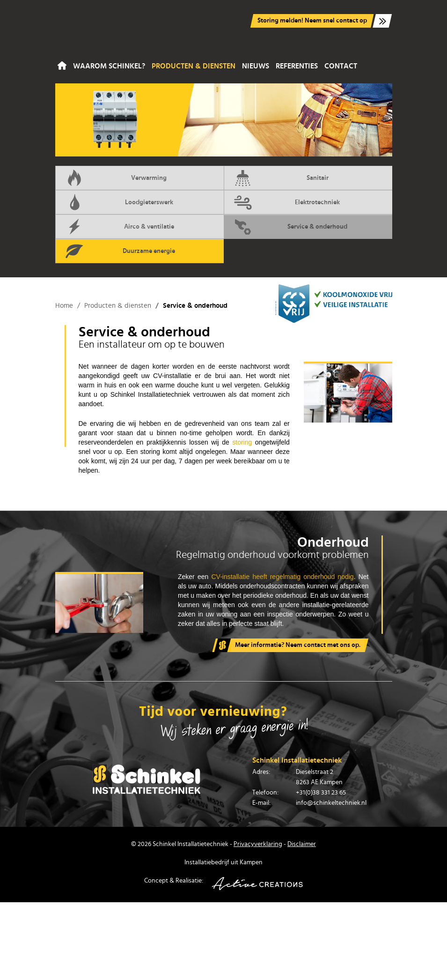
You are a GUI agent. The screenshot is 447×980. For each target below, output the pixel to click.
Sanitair (281, 178)
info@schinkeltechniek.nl (331, 803)
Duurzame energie (120, 251)
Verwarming (116, 178)
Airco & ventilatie (120, 227)
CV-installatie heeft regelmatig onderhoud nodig (283, 577)
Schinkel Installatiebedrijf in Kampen (109, 29)
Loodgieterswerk (119, 202)
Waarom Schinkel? (109, 66)
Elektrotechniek (287, 202)
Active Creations (257, 884)
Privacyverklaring (258, 844)
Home (62, 66)
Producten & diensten (194, 66)
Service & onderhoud (291, 227)
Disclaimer (302, 844)
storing (242, 442)
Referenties (297, 66)
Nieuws (256, 66)
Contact (341, 66)
